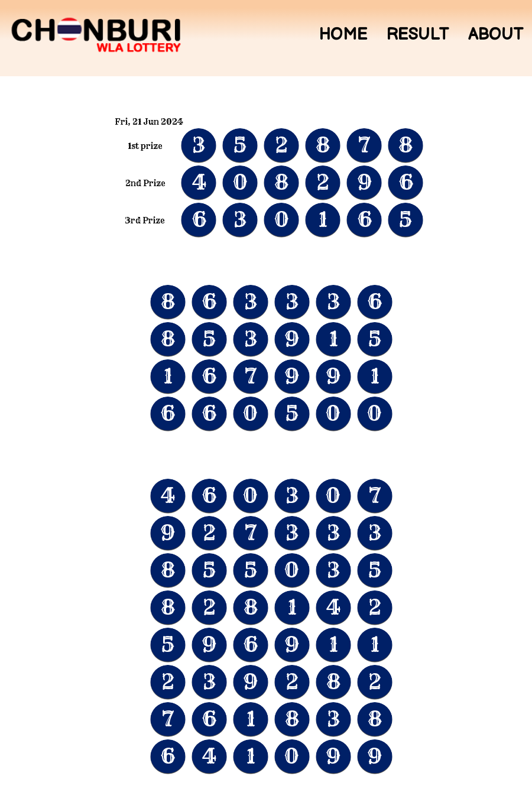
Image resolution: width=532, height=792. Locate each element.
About (496, 35)
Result (418, 35)
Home (343, 35)
